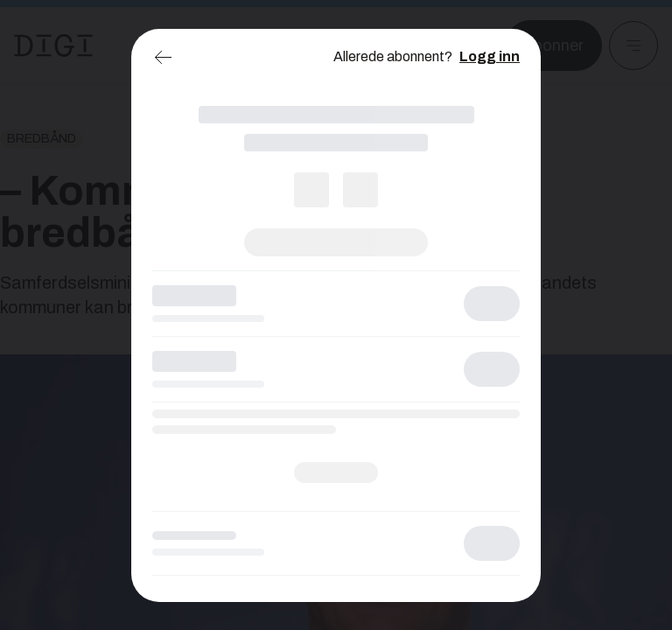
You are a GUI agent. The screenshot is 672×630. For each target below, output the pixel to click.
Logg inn (490, 56)
